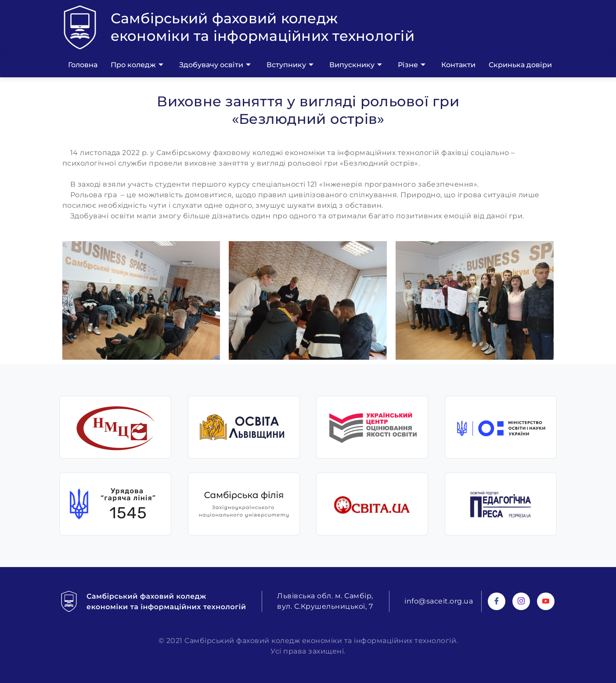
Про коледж (137, 65)
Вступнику (290, 65)
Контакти (458, 65)
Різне (412, 65)
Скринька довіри (520, 65)
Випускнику (356, 65)
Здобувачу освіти (215, 65)
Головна (83, 65)
